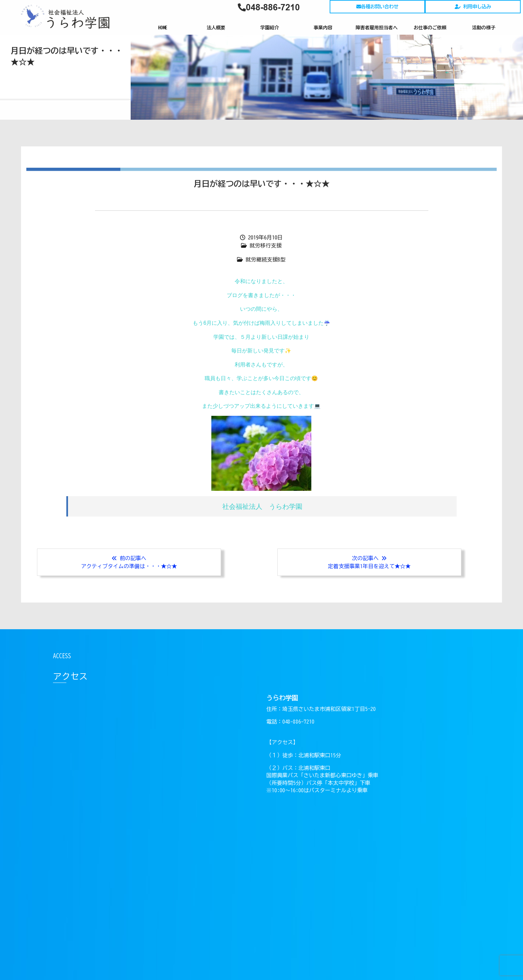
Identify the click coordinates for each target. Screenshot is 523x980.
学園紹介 (270, 28)
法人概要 (216, 28)
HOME (163, 28)
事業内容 (323, 28)
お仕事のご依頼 (430, 28)
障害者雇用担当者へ (377, 28)
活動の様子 (484, 28)
